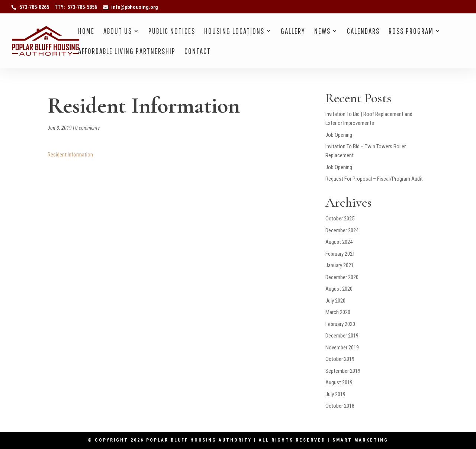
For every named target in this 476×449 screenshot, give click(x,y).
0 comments (87, 128)
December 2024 (342, 230)
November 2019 (342, 348)
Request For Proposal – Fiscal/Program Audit (374, 179)
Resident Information (70, 155)
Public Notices (172, 32)
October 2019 (340, 359)
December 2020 (342, 277)
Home (86, 32)
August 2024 (339, 242)
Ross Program (411, 32)
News (322, 32)
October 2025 (340, 219)
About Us (118, 32)
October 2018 (340, 406)
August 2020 (339, 289)
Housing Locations (234, 32)
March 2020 (338, 312)
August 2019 (339, 382)
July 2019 (335, 394)
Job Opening (339, 135)
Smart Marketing (360, 440)
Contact (198, 52)
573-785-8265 (34, 7)
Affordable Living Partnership (127, 52)
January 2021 (340, 265)
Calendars (363, 32)
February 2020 (340, 324)
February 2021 (340, 254)
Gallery (293, 32)
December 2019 (342, 336)
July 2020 (335, 301)
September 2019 (343, 371)
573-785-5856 (82, 7)
